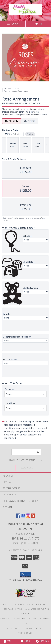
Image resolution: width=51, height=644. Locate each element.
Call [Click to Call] (8, 641)
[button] (26, 575)
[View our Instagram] (28, 517)
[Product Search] (26, 452)
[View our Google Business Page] (23, 517)
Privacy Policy (13, 628)
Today (30, 134)
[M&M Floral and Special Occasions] (26, 14)
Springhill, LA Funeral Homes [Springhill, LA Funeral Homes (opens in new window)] (17, 604)
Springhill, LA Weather (13, 619)
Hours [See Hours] (42, 641)
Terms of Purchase (34, 628)
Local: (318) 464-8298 (26, 543)
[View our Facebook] (18, 517)
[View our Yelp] (33, 517)
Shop (13, 24)
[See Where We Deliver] (26, 468)
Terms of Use (26, 633)
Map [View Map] (26, 641)
